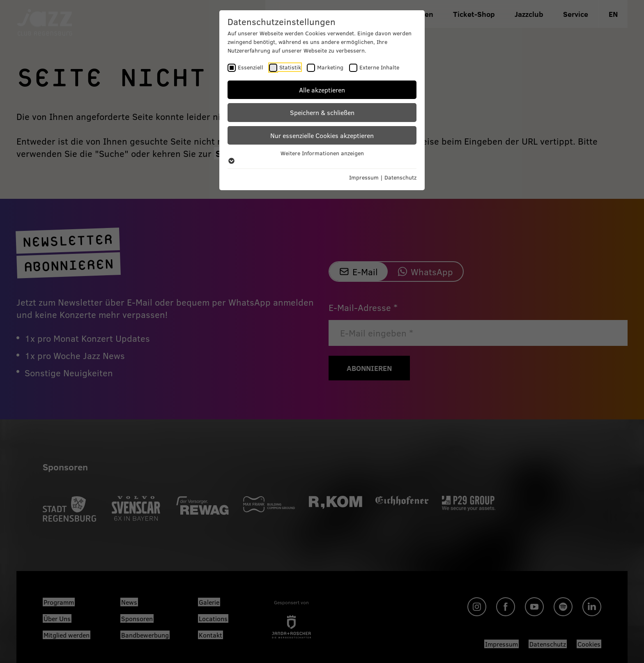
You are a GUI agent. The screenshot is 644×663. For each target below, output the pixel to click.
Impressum (364, 177)
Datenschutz (400, 177)
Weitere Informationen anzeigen (322, 157)
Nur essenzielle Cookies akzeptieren (322, 135)
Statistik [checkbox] (290, 67)
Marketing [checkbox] (330, 67)
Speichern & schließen (322, 112)
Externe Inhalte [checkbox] (379, 67)
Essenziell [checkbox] (251, 67)
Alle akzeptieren (322, 90)
